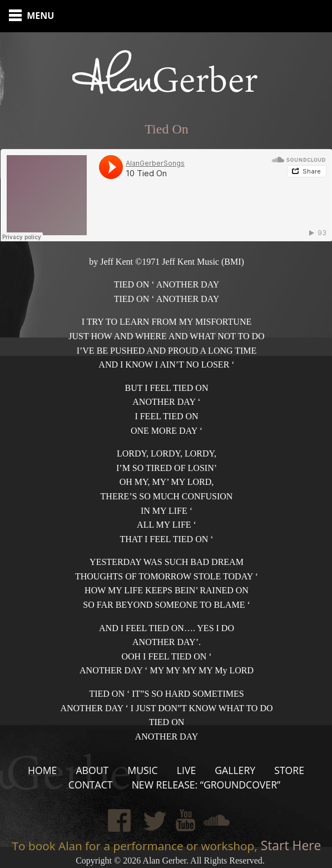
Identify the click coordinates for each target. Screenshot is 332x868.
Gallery (235, 770)
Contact (91, 785)
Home (42, 770)
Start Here (289, 845)
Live (186, 770)
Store (289, 770)
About (92, 770)
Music (142, 770)
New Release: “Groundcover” (206, 785)
